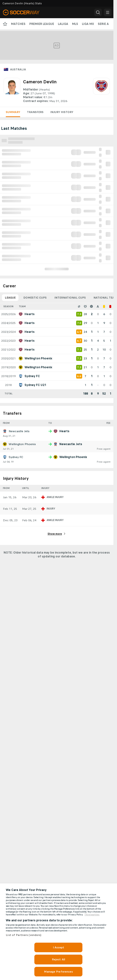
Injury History (62, 112)
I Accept (59, 947)
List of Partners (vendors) (24, 935)
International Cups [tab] (70, 298)
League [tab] (10, 298)
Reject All (58, 959)
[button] (98, 12)
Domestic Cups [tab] (35, 298)
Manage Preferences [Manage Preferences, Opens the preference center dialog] (58, 972)
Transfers (35, 112)
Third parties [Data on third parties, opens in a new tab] (92, 915)
